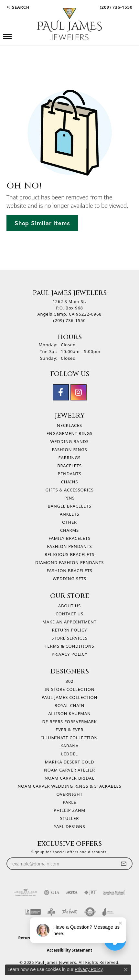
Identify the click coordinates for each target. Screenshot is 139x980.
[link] (115, 7)
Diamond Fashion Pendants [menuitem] (69, 562)
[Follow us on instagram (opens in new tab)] (79, 392)
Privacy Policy (70, 654)
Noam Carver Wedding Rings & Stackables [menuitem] (69, 786)
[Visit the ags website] (26, 893)
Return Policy (70, 630)
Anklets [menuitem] (69, 514)
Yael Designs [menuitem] (70, 826)
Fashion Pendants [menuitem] (70, 546)
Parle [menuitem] (69, 802)
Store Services (69, 638)
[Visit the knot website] (70, 912)
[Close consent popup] (126, 970)
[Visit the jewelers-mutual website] (114, 893)
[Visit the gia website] (52, 893)
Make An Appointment (69, 622)
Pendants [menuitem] (69, 474)
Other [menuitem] (69, 522)
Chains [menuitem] (69, 482)
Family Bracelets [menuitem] (69, 538)
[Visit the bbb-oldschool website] (51, 912)
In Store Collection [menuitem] (70, 689)
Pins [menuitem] (70, 498)
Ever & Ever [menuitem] (69, 730)
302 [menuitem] (70, 681)
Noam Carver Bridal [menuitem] (69, 778)
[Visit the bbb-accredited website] (33, 912)
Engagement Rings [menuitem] (70, 433)
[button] (18, 7)
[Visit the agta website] (72, 893)
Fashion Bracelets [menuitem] (69, 571)
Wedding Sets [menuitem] (69, 579)
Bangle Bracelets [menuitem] (70, 506)
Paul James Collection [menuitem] (69, 697)
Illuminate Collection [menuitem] (69, 738)
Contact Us (69, 614)
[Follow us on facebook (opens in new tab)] (61, 392)
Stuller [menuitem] (69, 818)
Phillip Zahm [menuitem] (69, 810)
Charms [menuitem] (69, 530)
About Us (69, 606)
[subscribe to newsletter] (123, 864)
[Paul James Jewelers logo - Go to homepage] (69, 24)
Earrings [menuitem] (70, 458)
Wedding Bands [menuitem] (69, 441)
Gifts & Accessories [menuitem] (69, 490)
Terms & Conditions (70, 646)
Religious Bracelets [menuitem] (69, 554)
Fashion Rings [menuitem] (70, 450)
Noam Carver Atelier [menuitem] (69, 770)
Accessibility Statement (69, 950)
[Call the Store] (70, 320)
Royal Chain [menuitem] (69, 705)
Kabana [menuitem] (69, 746)
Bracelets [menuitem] (69, 466)
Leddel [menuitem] (69, 754)
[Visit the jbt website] (90, 893)
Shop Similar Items (42, 223)
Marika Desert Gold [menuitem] (69, 762)
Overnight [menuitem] (70, 794)
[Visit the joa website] (108, 912)
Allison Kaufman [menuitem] (69, 713)
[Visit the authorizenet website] (90, 912)
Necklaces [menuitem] (69, 425)
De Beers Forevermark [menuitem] (69, 722)
